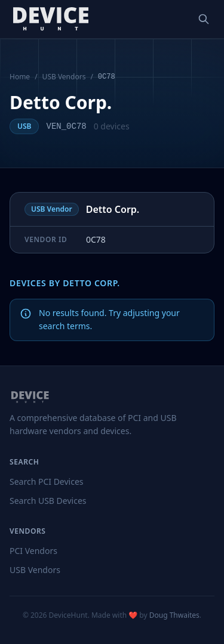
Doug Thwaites (174, 615)
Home (20, 77)
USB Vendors (64, 77)
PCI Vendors (33, 551)
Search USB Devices (48, 501)
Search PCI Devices (47, 482)
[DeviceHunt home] (50, 19)
